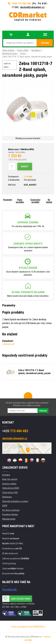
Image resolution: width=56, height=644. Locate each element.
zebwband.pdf (8, 344)
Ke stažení (49, 201)
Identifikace (36, 50)
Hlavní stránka (8, 50)
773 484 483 (15, 431)
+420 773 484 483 (20, 3)
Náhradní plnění (9, 519)
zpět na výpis (7, 65)
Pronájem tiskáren (10, 514)
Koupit (25, 167)
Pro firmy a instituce (11, 510)
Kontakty (6, 475)
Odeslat (43, 411)
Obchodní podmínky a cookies (15, 501)
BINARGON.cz (40, 627)
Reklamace (7, 497)
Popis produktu (20, 201)
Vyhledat (45, 43)
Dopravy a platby (9, 484)
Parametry (8, 200)
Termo (23, 53)
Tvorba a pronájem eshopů (22, 627)
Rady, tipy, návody (10, 479)
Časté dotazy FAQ (10, 493)
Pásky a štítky (23, 50)
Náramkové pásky (10, 53)
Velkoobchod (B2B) (11, 488)
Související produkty (35, 201)
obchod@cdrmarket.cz (32, 7)
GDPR (5, 506)
